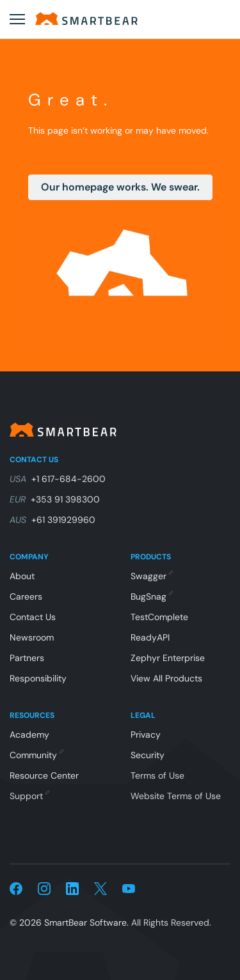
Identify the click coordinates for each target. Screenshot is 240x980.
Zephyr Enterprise (168, 658)
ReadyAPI (150, 637)
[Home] (86, 19)
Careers (26, 596)
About (22, 576)
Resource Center (44, 775)
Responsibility (38, 678)
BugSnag (151, 596)
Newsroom (32, 637)
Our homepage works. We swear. (120, 187)
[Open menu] (17, 19)
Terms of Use (157, 775)
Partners (27, 658)
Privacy (146, 735)
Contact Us (33, 617)
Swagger (151, 576)
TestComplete (159, 617)
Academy (29, 735)
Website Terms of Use (176, 796)
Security (148, 755)
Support (29, 796)
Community (36, 755)
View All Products (166, 678)
